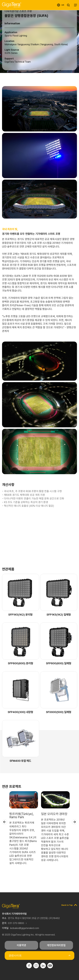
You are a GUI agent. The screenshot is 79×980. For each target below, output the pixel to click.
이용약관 (21, 945)
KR (63, 5)
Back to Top (67, 905)
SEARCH (69, 5)
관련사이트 (15, 955)
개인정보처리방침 (56, 945)
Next (74, 822)
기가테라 (12, 5)
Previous (5, 822)
